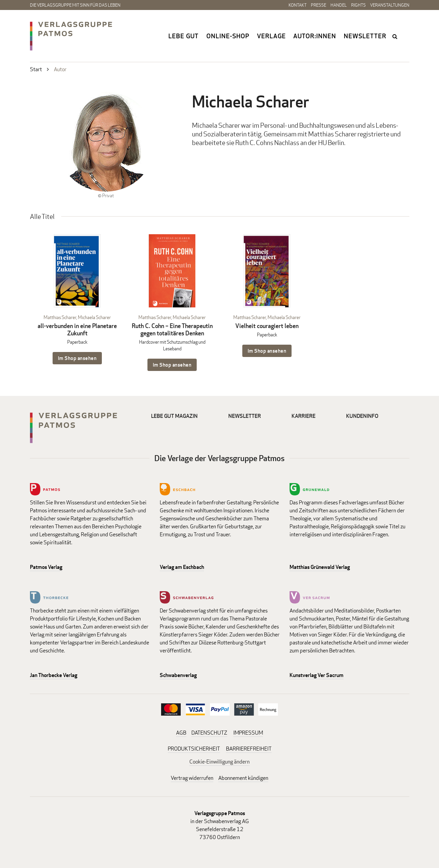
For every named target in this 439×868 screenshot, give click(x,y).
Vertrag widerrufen (192, 778)
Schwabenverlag (178, 675)
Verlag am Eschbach (182, 567)
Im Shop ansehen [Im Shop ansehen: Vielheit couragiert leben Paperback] (267, 351)
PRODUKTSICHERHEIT (194, 749)
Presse (319, 5)
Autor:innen (315, 36)
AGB (181, 733)
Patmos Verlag (46, 567)
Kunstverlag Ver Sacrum (317, 675)
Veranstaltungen (390, 5)
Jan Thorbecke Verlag (54, 675)
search (396, 36)
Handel (339, 5)
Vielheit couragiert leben (267, 326)
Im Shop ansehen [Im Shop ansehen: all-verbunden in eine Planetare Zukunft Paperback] (77, 358)
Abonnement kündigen (243, 778)
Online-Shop (228, 36)
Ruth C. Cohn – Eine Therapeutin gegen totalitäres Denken (172, 330)
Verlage (271, 36)
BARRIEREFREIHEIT (249, 749)
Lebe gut (184, 36)
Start (36, 69)
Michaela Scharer (94, 317)
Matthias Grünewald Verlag (320, 567)
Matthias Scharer (60, 317)
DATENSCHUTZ (209, 733)
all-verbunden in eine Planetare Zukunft (77, 330)
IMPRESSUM (248, 733)
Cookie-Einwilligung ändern (219, 762)
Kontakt (298, 5)
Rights (358, 5)
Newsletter (365, 36)
